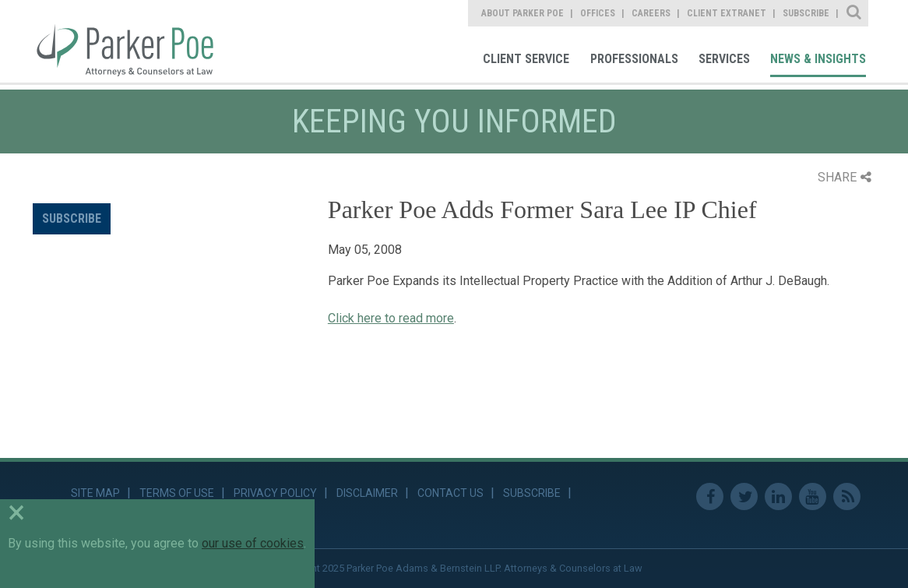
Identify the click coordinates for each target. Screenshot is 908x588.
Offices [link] (598, 13)
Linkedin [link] (778, 496)
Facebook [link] (710, 496)
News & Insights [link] (818, 59)
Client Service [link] (526, 59)
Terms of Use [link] (177, 493)
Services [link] (724, 59)
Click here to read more (391, 318)
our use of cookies (253, 543)
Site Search (855, 13)
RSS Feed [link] (847, 496)
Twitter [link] (744, 496)
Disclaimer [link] (367, 493)
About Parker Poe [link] (523, 13)
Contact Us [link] (450, 493)
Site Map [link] (95, 493)
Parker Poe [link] (134, 41)
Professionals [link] (634, 59)
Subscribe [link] (806, 13)
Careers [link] (651, 13)
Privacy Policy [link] (275, 493)
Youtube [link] (813, 496)
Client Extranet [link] (727, 13)
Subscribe (72, 218)
